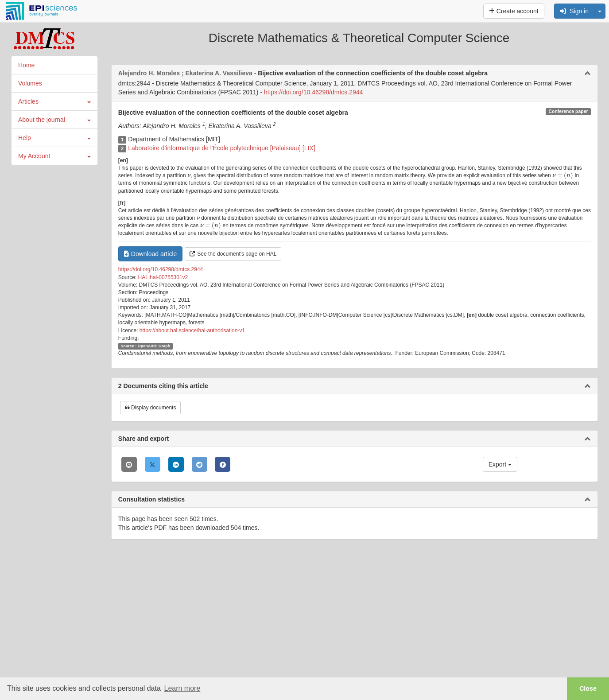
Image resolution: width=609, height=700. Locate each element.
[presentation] (189, 175)
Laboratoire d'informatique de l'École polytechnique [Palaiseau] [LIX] (222, 148)
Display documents (151, 408)
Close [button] (588, 688)
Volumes (30, 83)
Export (500, 464)
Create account (514, 11)
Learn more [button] (182, 688)
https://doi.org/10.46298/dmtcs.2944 (313, 92)
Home (26, 65)
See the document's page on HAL (233, 254)
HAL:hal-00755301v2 (163, 277)
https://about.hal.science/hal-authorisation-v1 (192, 331)
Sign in (574, 11)
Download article (151, 254)
